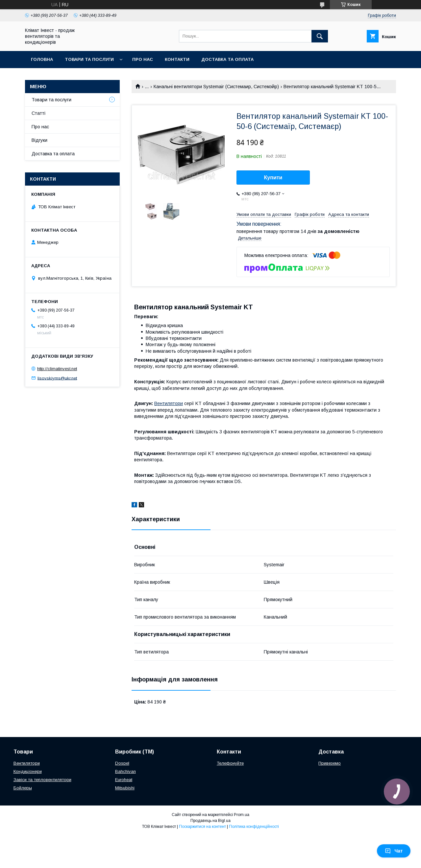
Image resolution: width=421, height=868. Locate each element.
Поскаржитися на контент (202, 827)
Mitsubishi (125, 788)
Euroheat (124, 780)
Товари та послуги (89, 59)
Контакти (177, 59)
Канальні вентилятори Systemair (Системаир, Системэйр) (216, 87)
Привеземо (330, 763)
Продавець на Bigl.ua (210, 821)
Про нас (143, 59)
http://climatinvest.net (57, 369)
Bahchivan (125, 771)
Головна (42, 59)
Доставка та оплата (227, 59)
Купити (273, 178)
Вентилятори (169, 403)
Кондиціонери (28, 771)
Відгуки (39, 140)
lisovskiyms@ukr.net (57, 378)
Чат (394, 851)
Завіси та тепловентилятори (42, 780)
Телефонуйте (230, 763)
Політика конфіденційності (254, 827)
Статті (38, 113)
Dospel (122, 763)
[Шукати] (320, 36)
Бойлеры (23, 788)
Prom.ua (242, 815)
